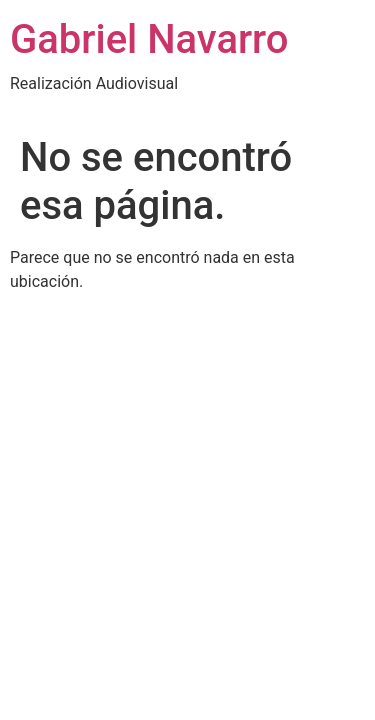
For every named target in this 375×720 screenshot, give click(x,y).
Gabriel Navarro (149, 39)
